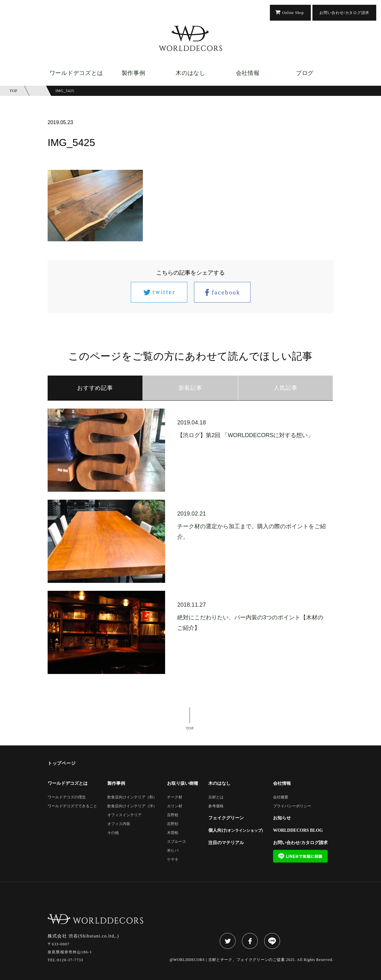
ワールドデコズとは (76, 73)
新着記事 (190, 388)
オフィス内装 (119, 824)
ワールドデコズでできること (72, 806)
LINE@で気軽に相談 (300, 856)
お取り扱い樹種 (183, 783)
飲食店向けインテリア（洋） (132, 806)
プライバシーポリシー (292, 806)
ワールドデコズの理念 (67, 797)
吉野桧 (173, 815)
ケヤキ (173, 860)
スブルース (177, 842)
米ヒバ (173, 851)
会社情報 (248, 73)
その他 (113, 833)
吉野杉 (173, 824)
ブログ (305, 73)
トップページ (62, 763)
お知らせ (282, 818)
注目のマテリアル (226, 843)
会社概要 (281, 797)
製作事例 (134, 73)
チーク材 (175, 797)
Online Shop (293, 13)
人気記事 (286, 388)
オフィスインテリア (124, 815)
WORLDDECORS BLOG (298, 830)
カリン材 (175, 806)
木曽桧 (173, 833)
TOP (190, 728)
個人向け (236, 830)
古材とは (216, 797)
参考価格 (216, 806)
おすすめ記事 (95, 388)
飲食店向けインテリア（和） (132, 797)
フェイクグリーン (226, 818)
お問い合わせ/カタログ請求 (344, 13)
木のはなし (190, 73)
